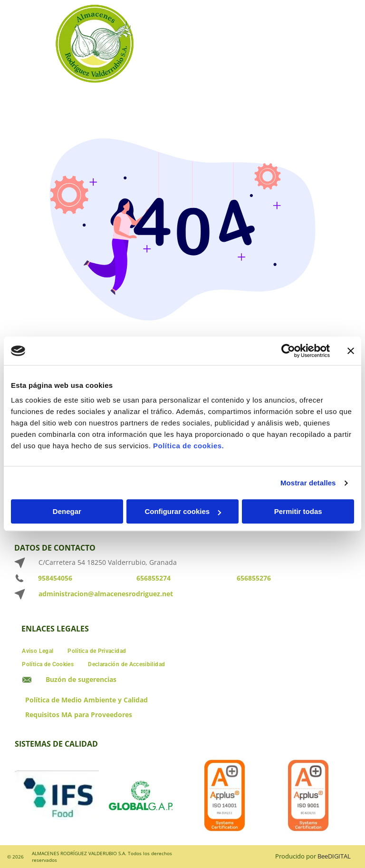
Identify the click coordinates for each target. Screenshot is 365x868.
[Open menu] (343, 45)
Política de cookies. (188, 446)
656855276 (254, 578)
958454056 (55, 578)
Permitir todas (298, 512)
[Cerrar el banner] (351, 351)
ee (325, 856)
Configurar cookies (183, 512)
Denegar (67, 512)
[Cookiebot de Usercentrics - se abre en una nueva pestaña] (288, 351)
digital (339, 856)
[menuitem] (38, 650)
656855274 (154, 578)
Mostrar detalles (308, 483)
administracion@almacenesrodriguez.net (106, 594)
